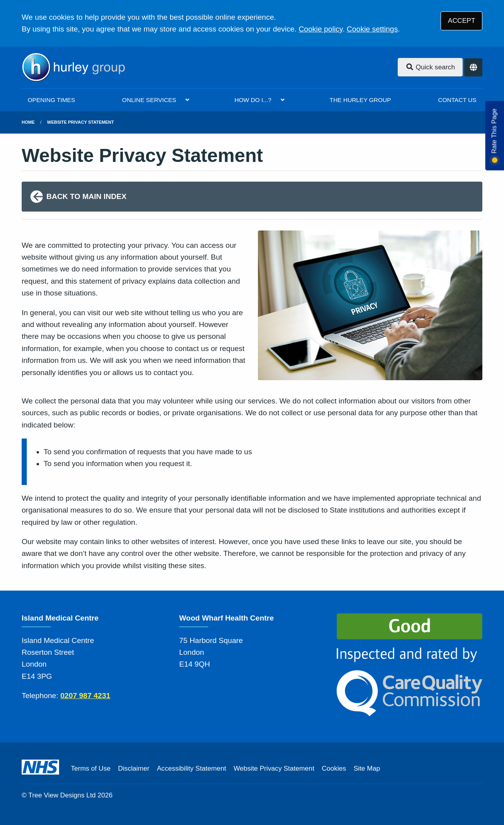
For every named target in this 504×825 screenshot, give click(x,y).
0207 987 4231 (85, 696)
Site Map (367, 768)
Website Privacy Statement (81, 122)
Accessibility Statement (191, 768)
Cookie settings (372, 29)
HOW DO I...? (253, 100)
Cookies (334, 768)
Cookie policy (321, 29)
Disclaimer (134, 768)
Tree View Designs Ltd (62, 795)
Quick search (430, 67)
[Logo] (73, 67)
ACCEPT (462, 21)
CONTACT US (457, 100)
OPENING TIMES (51, 100)
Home (28, 122)
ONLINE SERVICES (149, 100)
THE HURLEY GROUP (360, 100)
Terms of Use (91, 768)
